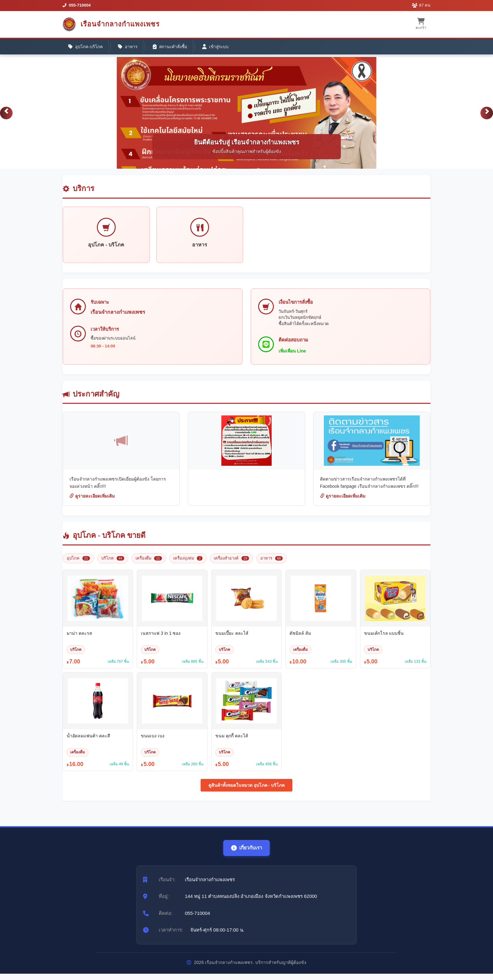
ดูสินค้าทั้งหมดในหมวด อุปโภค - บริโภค (246, 789)
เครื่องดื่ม (149, 562)
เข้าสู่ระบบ (223, 48)
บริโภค (113, 562)
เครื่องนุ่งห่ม (188, 562)
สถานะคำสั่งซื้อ (175, 48)
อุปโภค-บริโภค (87, 48)
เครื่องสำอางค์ (231, 562)
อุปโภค (78, 562)
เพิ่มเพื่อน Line (293, 354)
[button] (6, 116)
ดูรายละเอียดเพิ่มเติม (92, 500)
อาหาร (131, 48)
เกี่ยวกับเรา (246, 852)
